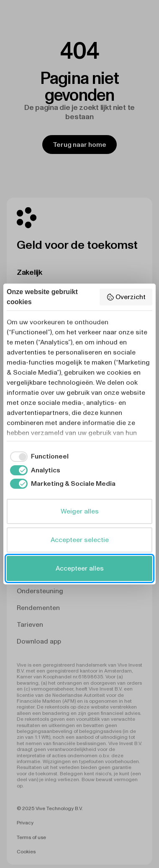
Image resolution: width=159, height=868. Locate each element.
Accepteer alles (80, 568)
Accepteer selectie (80, 540)
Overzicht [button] (126, 297)
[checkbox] (38, 456)
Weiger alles (80, 511)
